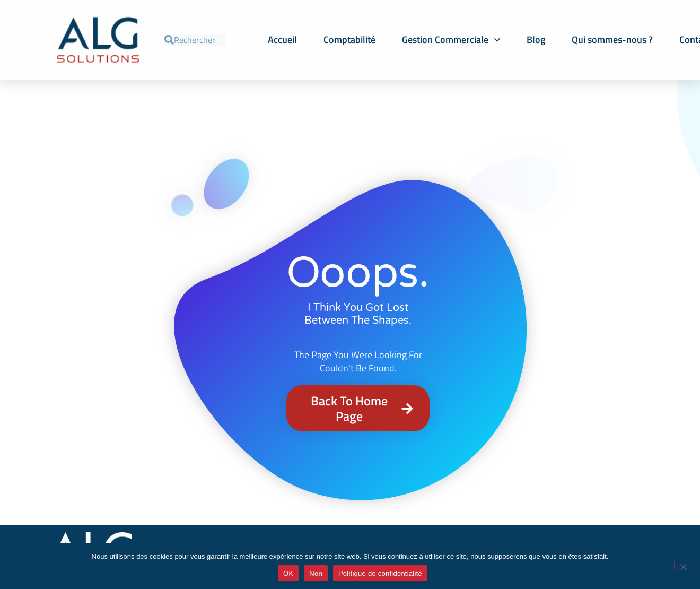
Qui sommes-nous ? (612, 40)
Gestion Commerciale (451, 40)
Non (316, 573)
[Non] (683, 566)
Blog (536, 40)
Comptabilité (349, 40)
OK (288, 573)
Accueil (282, 40)
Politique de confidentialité (380, 573)
